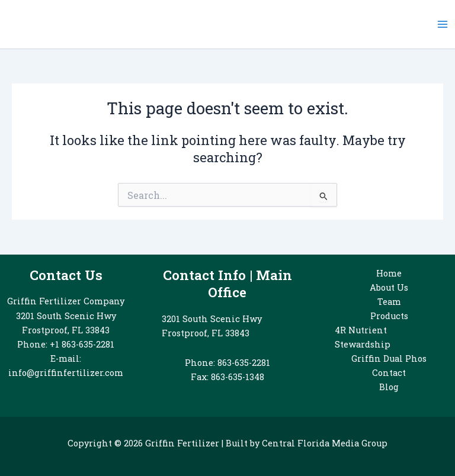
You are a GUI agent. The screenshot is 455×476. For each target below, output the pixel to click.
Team (389, 302)
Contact (389, 373)
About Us (389, 287)
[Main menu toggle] (443, 24)
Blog (389, 387)
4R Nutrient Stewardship (363, 337)
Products (389, 316)
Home (389, 273)
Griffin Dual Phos (389, 358)
